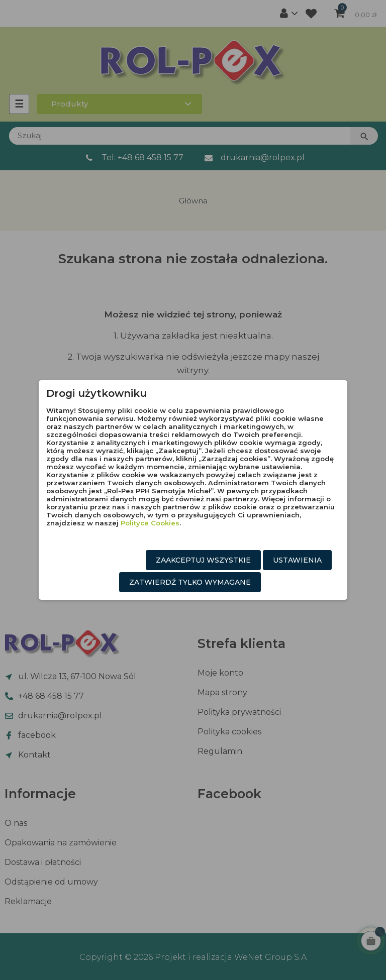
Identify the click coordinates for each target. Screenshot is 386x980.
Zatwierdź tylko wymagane (190, 582)
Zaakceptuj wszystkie (203, 560)
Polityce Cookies (150, 523)
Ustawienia (297, 560)
